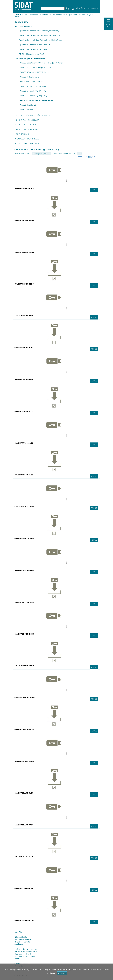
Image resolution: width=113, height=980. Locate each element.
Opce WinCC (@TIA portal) (31, 82)
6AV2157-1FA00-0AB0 (24, 443)
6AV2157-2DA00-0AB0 (24, 634)
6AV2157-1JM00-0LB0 (24, 348)
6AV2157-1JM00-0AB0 (24, 316)
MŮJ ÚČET (19, 932)
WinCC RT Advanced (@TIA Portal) (35, 72)
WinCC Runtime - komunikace (33, 86)
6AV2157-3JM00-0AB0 (24, 252)
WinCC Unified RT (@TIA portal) (34, 96)
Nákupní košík (21, 937)
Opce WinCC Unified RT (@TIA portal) (37, 100)
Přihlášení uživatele (23, 939)
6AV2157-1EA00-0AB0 (24, 379)
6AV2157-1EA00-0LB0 (24, 411)
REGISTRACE (93, 8)
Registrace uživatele (23, 942)
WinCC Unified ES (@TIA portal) (34, 91)
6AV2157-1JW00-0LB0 (24, 538)
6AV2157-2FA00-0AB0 (24, 825)
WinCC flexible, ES (28, 105)
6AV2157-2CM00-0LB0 (24, 220)
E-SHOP (18, 15)
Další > (94, 157)
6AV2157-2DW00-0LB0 (24, 729)
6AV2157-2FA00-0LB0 (24, 857)
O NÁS (17, 959)
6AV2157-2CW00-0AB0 (25, 570)
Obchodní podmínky (23, 954)
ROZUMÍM (62, 973)
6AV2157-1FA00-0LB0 (24, 475)
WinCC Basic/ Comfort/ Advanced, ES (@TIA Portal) (42, 63)
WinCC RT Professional (30, 77)
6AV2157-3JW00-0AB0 (24, 888)
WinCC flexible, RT (28, 110)
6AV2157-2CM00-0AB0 (24, 188)
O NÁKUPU (19, 944)
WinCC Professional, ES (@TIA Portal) (36, 68)
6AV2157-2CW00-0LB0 (24, 602)
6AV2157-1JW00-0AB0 (24, 507)
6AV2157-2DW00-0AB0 (25, 698)
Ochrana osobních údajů (25, 956)
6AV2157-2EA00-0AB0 (24, 761)
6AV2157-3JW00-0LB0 (24, 920)
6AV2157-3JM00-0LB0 (24, 284)
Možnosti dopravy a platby (26, 949)
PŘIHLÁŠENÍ (81, 8)
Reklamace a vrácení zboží (26, 951)
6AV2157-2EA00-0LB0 (24, 793)
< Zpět (79, 157)
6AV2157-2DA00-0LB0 (24, 666)
